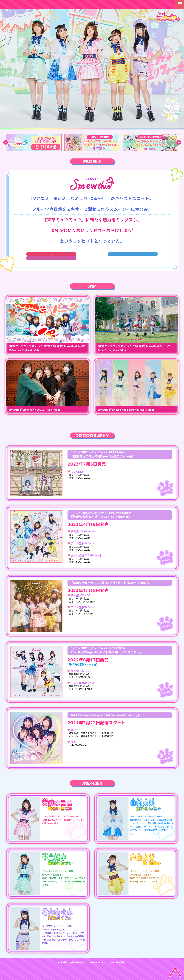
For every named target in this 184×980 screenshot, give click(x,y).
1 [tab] (85, 153)
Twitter (92, 256)
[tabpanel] (34, 142)
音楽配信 (46, 256)
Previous (5, 142)
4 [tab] (99, 153)
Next (179, 142)
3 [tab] (94, 153)
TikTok (138, 256)
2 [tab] (90, 153)
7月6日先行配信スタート (82, 664)
